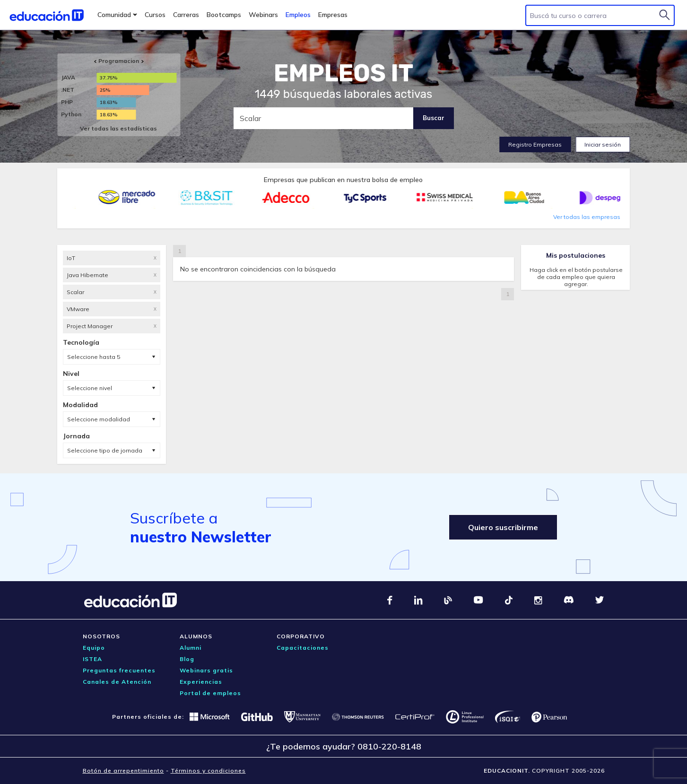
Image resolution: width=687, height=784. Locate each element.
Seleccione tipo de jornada (105, 450)
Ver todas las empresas (587, 217)
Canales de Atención (117, 682)
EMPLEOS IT (344, 73)
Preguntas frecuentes (119, 670)
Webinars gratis (206, 670)
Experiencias (201, 682)
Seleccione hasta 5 (94, 357)
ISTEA (92, 659)
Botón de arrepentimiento (123, 771)
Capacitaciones (303, 648)
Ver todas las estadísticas (118, 128)
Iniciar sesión (603, 144)
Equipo (94, 648)
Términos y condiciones (208, 771)
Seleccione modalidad (99, 419)
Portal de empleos (210, 693)
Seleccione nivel (90, 388)
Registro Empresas (535, 144)
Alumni (191, 648)
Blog (187, 659)
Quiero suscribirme (503, 527)
